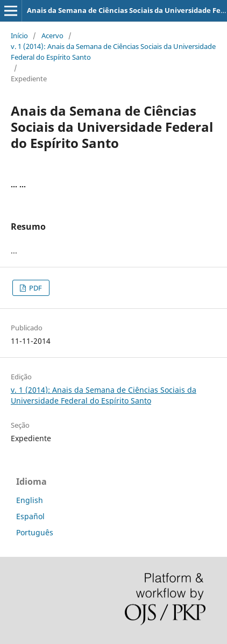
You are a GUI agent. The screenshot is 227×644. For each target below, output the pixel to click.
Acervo (52, 36)
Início (19, 36)
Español (30, 516)
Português (35, 532)
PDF (35, 288)
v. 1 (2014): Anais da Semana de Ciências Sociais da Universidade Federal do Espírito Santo (113, 52)
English (30, 500)
